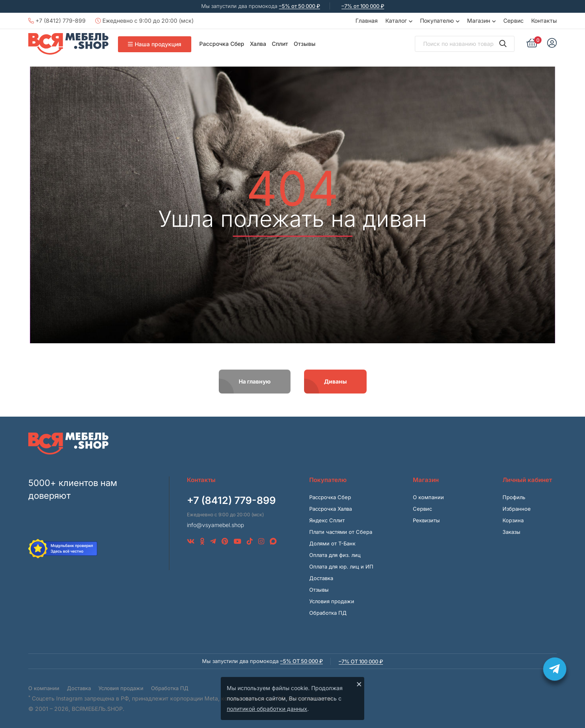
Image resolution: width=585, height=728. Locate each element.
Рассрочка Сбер (222, 44)
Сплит (280, 44)
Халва (258, 44)
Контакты (544, 21)
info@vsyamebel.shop (215, 525)
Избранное (517, 509)
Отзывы (305, 44)
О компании (428, 497)
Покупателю (437, 21)
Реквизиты (426, 520)
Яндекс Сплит (327, 520)
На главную (255, 381)
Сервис (513, 21)
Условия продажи (332, 601)
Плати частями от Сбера (341, 532)
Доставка (321, 578)
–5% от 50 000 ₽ (299, 6)
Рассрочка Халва (331, 509)
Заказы (511, 532)
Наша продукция (155, 44)
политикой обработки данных (267, 709)
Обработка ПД (328, 613)
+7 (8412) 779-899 (57, 21)
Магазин (479, 21)
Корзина (513, 520)
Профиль (514, 497)
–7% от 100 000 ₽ (363, 6)
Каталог (396, 21)
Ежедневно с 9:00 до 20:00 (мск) (144, 21)
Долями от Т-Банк (332, 543)
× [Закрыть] (359, 684)
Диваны (335, 381)
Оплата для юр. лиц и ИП (341, 567)
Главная (367, 21)
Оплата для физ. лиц (335, 555)
